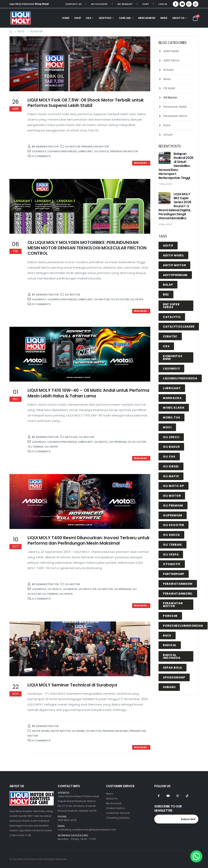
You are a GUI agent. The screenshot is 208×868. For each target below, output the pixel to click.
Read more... (141, 163)
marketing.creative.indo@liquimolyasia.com (87, 830)
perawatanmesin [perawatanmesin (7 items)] (178, 584)
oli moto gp (87, 589)
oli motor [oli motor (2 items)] (172, 496)
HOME (66, 18)
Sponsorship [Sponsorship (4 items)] (174, 677)
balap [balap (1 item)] (168, 285)
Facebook (159, 796)
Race (167, 125)
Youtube (168, 796)
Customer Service (118, 813)
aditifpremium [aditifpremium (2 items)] (175, 275)
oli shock (102, 151)
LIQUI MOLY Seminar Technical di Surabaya (72, 685)
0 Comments (41, 156)
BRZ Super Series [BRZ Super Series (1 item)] (171, 306)
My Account (99, 4)
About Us (178, 18)
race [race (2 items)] (167, 636)
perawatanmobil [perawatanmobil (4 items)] (178, 594)
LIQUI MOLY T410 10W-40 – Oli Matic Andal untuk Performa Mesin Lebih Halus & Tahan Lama (88, 393)
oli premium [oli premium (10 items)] (173, 506)
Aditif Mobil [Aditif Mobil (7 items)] (173, 255)
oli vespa (137, 299)
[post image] (80, 64)
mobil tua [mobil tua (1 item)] (171, 417)
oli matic (101, 442)
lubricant (85, 151)
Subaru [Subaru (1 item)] (169, 687)
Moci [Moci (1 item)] (167, 427)
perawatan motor (124, 151)
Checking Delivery (118, 818)
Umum (168, 135)
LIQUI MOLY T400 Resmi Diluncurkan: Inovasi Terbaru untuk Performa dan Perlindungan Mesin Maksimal (89, 540)
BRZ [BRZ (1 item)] (166, 294)
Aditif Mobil (41, 731)
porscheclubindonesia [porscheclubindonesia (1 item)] (183, 626)
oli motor (102, 299)
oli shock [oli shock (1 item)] (171, 535)
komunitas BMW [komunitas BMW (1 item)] (172, 357)
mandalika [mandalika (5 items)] (172, 398)
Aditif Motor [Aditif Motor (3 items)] (174, 265)
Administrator (47, 147)
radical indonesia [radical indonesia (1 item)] (172, 656)
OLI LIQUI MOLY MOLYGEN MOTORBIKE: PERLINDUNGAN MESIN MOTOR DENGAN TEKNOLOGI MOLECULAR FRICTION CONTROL (87, 248)
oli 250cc (55, 589)
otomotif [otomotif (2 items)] (172, 564)
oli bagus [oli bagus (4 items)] (171, 447)
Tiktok (187, 796)
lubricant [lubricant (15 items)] (172, 388)
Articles (71, 437)
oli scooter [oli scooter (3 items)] (174, 525)
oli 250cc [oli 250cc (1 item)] (171, 437)
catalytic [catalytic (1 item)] (172, 317)
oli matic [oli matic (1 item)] (171, 476)
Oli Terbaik (36, 447)
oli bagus (70, 589)
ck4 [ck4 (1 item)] (166, 346)
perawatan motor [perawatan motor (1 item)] (173, 605)
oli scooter (120, 299)
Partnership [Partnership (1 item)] (174, 574)
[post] (165, 158)
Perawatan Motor (95, 147)
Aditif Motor (61, 731)
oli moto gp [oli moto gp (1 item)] (174, 486)
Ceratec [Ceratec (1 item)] (170, 336)
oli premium (118, 442)
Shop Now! (42, 4)
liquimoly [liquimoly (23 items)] (171, 369)
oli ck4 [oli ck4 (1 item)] (169, 457)
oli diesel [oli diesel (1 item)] (171, 466)
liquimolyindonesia (62, 151)
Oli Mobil (78, 731)
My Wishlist (125, 4)
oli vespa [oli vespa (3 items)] (171, 554)
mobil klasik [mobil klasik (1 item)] (174, 408)
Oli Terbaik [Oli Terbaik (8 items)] (172, 545)
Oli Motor (72, 147)
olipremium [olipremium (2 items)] (173, 515)
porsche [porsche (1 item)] (170, 616)
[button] (196, 856)
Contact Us (74, 4)
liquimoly (39, 151)
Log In (163, 4)
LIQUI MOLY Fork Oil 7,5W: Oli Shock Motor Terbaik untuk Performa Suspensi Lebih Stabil (86, 103)
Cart (146, 4)
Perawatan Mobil (115, 731)
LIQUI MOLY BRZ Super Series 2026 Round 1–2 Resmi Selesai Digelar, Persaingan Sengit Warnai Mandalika (175, 206)
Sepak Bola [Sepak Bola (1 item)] (172, 668)
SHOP (78, 18)
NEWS (164, 18)
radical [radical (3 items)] (170, 645)
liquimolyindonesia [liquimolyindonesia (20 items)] (180, 378)
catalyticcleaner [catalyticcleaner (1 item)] (179, 327)
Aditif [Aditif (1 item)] (168, 246)
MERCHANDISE (147, 18)
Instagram (178, 796)
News (167, 79)
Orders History (115, 808)
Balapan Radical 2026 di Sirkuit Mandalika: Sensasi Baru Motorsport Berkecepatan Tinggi (176, 166)
